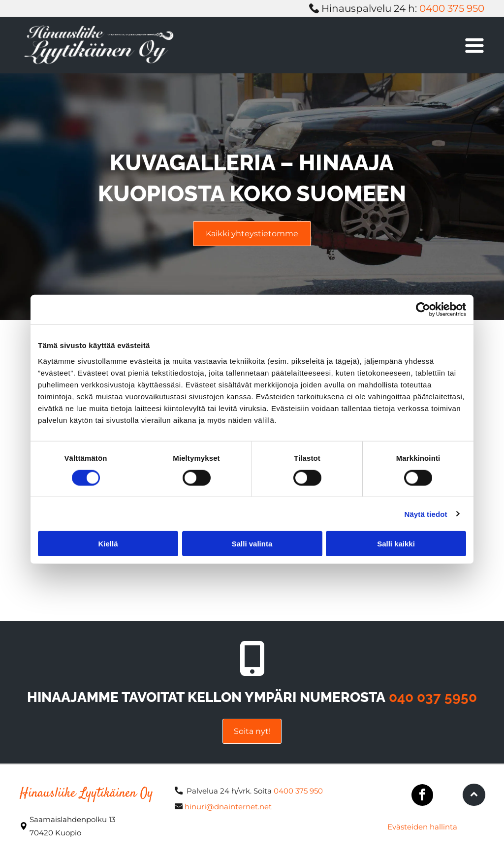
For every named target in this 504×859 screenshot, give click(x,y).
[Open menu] (474, 45)
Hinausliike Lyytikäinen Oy (86, 794)
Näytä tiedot (426, 514)
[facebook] (422, 796)
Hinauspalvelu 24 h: (369, 8)
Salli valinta (252, 544)
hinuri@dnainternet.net (228, 807)
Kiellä (108, 544)
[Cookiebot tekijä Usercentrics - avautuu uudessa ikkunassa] (423, 310)
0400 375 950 (452, 8)
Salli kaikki (396, 544)
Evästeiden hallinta (422, 827)
